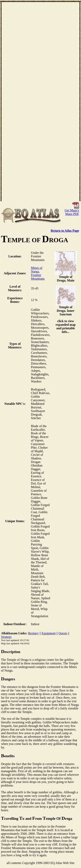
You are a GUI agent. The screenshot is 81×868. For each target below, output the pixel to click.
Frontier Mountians (38, 277)
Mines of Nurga (37, 270)
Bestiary (33, 633)
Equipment (49, 633)
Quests (63, 633)
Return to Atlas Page (65, 231)
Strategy (6, 637)
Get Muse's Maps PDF (72, 211)
